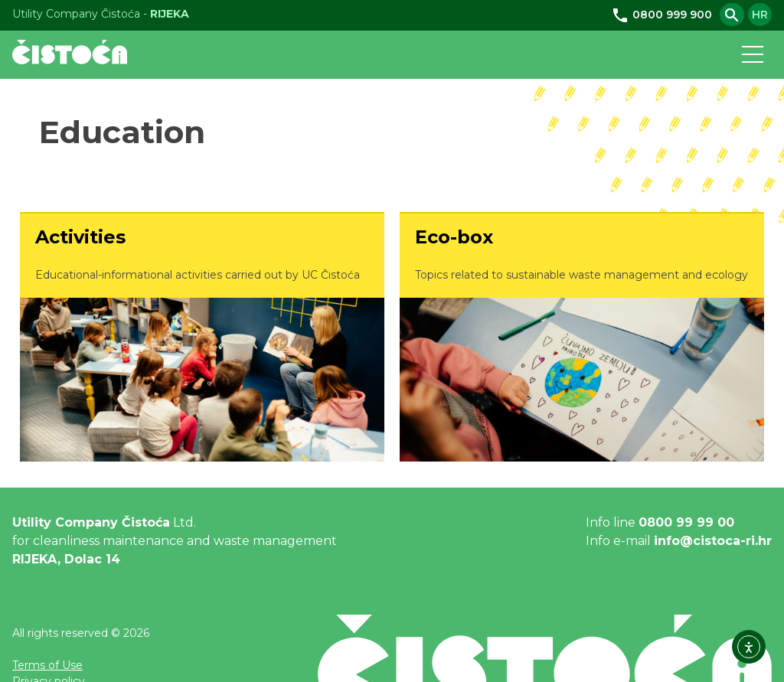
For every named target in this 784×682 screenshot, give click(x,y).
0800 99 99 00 (686, 522)
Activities (80, 237)
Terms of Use (47, 665)
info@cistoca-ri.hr (713, 541)
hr (760, 15)
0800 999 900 (661, 15)
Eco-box (454, 237)
